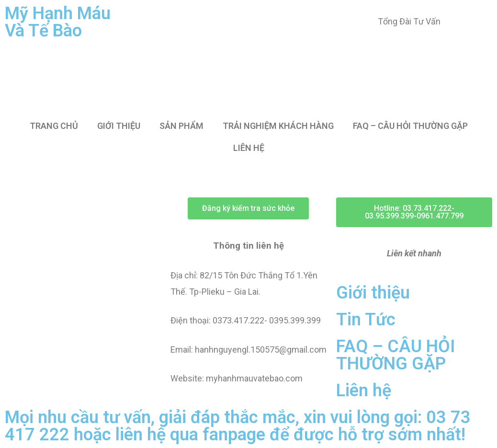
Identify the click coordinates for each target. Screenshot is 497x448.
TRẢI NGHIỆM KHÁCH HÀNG (278, 126)
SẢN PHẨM (181, 126)
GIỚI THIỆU (119, 126)
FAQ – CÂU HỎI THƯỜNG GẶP (410, 126)
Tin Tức (366, 320)
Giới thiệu (373, 293)
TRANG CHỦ (54, 126)
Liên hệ (364, 391)
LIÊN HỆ (249, 148)
